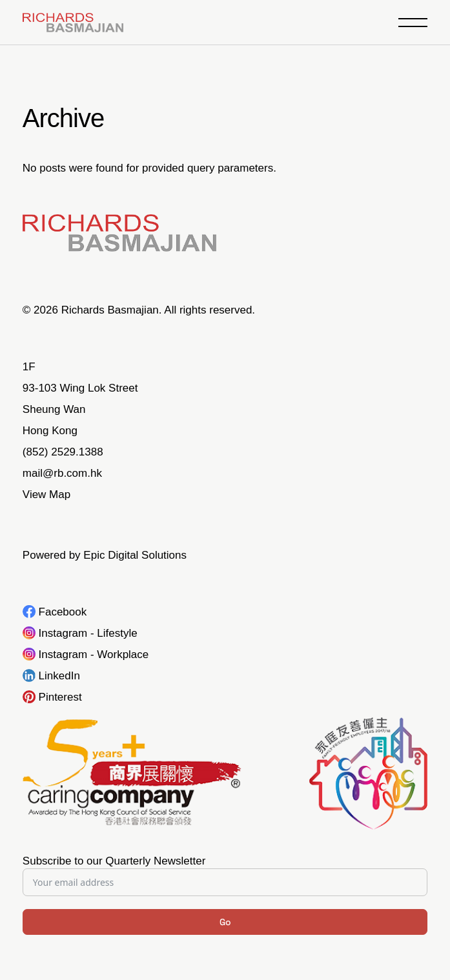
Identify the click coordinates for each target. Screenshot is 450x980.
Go (225, 922)
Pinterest (60, 697)
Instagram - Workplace (94, 655)
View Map (46, 495)
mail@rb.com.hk (62, 473)
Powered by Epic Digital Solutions (105, 555)
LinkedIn (59, 676)
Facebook (63, 612)
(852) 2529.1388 (63, 452)
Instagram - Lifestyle (88, 633)
